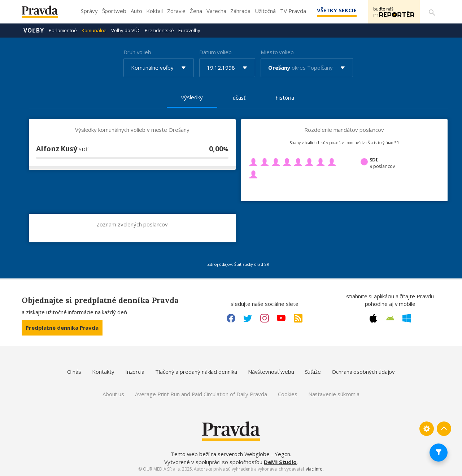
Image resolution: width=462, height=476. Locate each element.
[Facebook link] (231, 318)
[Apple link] (373, 318)
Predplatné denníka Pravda (62, 328)
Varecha (216, 11)
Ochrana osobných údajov (363, 372)
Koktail (154, 11)
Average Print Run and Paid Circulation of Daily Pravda (201, 394)
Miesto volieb (277, 52)
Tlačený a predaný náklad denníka (196, 372)
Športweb (114, 11)
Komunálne (94, 30)
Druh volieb (137, 52)
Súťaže (313, 372)
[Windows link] (407, 318)
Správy (89, 11)
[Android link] (390, 318)
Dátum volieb (215, 52)
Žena (196, 11)
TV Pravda (293, 11)
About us (113, 394)
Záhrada (240, 11)
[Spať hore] (444, 429)
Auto (136, 11)
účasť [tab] (239, 98)
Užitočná (265, 11)
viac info (314, 469)
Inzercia (135, 372)
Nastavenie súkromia (334, 394)
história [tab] (285, 98)
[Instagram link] (265, 318)
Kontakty (103, 372)
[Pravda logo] (45, 14)
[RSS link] (298, 318)
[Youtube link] (281, 318)
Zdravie (176, 11)
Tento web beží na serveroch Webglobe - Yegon (231, 454)
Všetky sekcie (335, 10)
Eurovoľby (189, 30)
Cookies (287, 394)
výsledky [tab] (192, 97)
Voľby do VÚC (126, 30)
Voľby (34, 30)
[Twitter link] (248, 318)
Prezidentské (159, 30)
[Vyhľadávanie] (432, 12)
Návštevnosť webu (271, 372)
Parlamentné (63, 30)
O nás (74, 372)
